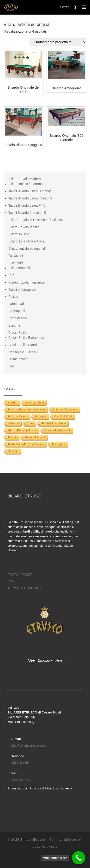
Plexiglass (59, 444)
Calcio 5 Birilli (64, 417)
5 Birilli (13, 403)
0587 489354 (21, 763)
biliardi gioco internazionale (27, 410)
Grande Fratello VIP (57, 431)
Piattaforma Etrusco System (26, 444)
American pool (35, 403)
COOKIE (14, 581)
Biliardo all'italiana (65, 410)
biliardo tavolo (18, 417)
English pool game (54, 424)
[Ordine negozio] (58, 42)
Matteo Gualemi (35, 437)
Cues (30, 424)
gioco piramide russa (22, 431)
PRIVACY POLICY (20, 574)
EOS (54, 847)
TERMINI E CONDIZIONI (25, 588)
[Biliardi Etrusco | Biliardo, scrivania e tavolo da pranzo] (11, 7)
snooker (13, 451)
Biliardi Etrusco (33, 840)
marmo (12, 437)
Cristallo (14, 424)
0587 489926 (21, 780)
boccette (41, 417)
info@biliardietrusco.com (29, 746)
